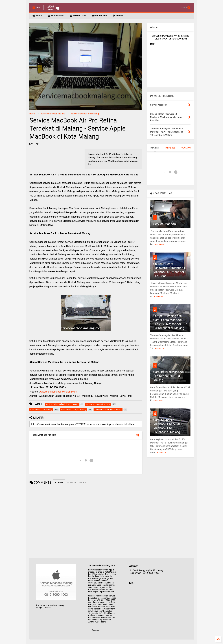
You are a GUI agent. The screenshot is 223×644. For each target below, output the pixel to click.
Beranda (95, 630)
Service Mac (56, 16)
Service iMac (78, 16)
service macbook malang (53, 114)
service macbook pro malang (85, 114)
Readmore (160, 245)
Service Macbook (165, 224)
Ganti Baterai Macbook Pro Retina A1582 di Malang (169, 376)
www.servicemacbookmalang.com (59, 392)
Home (37, 16)
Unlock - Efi (99, 16)
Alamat (118, 16)
